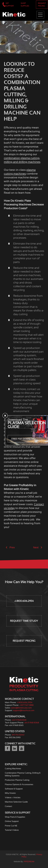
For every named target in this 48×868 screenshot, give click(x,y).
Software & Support (14, 789)
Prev (10, 547)
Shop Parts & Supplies (15, 817)
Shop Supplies (25, 5)
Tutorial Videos (12, 830)
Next (38, 547)
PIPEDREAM (29, 862)
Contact (8, 806)
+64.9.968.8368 (19, 720)
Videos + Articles (13, 798)
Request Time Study (24, 621)
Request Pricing (42, 5)
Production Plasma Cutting (17, 780)
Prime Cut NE (11, 826)
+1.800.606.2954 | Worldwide (4, 5)
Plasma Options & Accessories (19, 784)
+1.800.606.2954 (24, 601)
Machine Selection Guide (16, 802)
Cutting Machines (13, 769)
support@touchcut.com (24, 710)
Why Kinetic (10, 793)
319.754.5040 (18, 735)
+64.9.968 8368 (32, 723)
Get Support (10, 5)
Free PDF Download (23, 439)
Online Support (12, 821)
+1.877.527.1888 (26, 705)
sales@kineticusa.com (21, 708)
